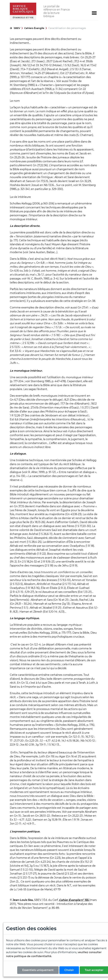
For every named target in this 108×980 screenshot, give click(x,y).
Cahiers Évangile (34, 28)
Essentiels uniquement (38, 970)
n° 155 (85, 900)
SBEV (17, 28)
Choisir (69, 970)
